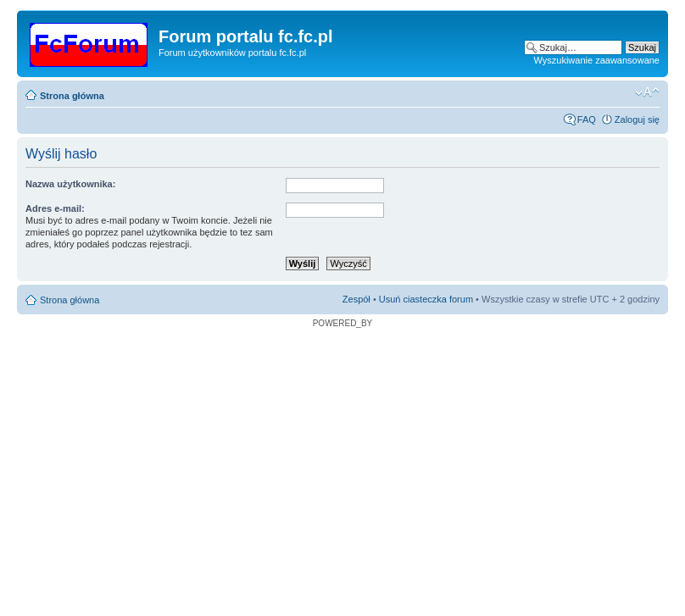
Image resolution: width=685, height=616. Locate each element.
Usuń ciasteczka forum (426, 299)
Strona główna (72, 96)
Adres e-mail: (55, 208)
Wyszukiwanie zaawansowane (597, 60)
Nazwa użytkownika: (70, 184)
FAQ (587, 119)
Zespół (356, 299)
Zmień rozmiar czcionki (647, 92)
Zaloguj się (637, 119)
